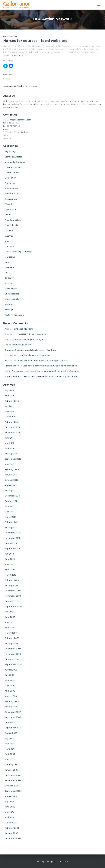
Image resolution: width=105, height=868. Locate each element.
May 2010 (9, 564)
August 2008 (11, 670)
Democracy (10, 178)
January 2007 (11, 770)
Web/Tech (10, 304)
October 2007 (12, 723)
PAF (7, 273)
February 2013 (12, 469)
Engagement (11, 199)
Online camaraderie (22, 345)
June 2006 (10, 807)
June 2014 (10, 438)
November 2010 (13, 538)
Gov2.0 (8, 215)
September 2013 (13, 459)
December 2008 (13, 649)
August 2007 (11, 733)
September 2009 (13, 607)
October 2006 (12, 786)
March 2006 (11, 823)
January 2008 (11, 707)
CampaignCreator (13, 157)
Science (9, 283)
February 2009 (12, 638)
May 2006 (10, 812)
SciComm (9, 278)
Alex (7, 329)
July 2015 (9, 406)
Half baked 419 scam (23, 329)
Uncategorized (12, 294)
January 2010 (11, 585)
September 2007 (13, 728)
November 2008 (13, 654)
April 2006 (10, 817)
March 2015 (10, 417)
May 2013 (9, 464)
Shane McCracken (14, 350)
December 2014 (13, 427)
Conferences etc (13, 167)
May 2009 (10, 622)
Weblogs (9, 310)
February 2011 (11, 522)
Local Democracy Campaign (18, 252)
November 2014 (13, 433)
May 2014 (9, 443)
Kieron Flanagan (13, 371)
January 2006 (11, 833)
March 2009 (11, 633)
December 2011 (12, 496)
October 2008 (12, 659)
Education (10, 183)
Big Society (10, 151)
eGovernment (10, 36)
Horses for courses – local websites (35, 41)
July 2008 (9, 675)
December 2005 (13, 838)
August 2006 (11, 796)
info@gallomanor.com (20, 120)
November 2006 (13, 780)
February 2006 (12, 828)
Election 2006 (12, 194)
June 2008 (10, 680)
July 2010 (9, 554)
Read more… (18, 55)
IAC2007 (9, 236)
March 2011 (10, 517)
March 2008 (11, 696)
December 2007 (13, 712)
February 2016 (12, 401)
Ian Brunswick (12, 376)
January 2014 (11, 454)
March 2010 (10, 575)
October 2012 (11, 480)
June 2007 (10, 744)
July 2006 (9, 802)
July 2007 (9, 738)
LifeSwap (9, 246)
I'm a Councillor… (13, 220)
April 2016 (10, 396)
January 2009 (11, 643)
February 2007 (12, 765)
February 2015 (12, 422)
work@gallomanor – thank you (41, 350)
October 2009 (12, 601)
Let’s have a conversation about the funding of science (40, 361)
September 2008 (13, 664)
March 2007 (11, 759)
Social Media (11, 289)
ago (32, 86)
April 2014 (10, 448)
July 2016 (9, 390)
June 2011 (9, 506)
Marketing (10, 257)
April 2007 (10, 754)
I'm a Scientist (12, 225)
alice (7, 361)
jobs (7, 241)
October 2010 (11, 543)
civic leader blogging (15, 162)
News (8, 262)
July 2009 (9, 612)
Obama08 (10, 267)
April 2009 (10, 628)
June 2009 (10, 617)
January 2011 (11, 527)
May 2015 (9, 412)
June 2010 (10, 559)
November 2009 (13, 596)
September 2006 (13, 791)
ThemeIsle (64, 861)
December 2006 (13, 775)
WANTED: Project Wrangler (32, 334)
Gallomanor (10, 210)
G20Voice (9, 204)
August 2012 (11, 485)
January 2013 (11, 475)
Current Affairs (12, 173)
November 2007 (13, 717)
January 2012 (11, 491)
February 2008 (12, 701)
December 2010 (13, 533)
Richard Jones (12, 366)
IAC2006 (9, 231)
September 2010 (13, 549)
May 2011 (9, 512)
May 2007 (10, 749)
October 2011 (11, 501)
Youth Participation (14, 315)
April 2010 (10, 570)
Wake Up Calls (12, 299)
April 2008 (10, 691)
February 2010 (12, 580)
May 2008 (10, 686)
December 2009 (13, 591)
